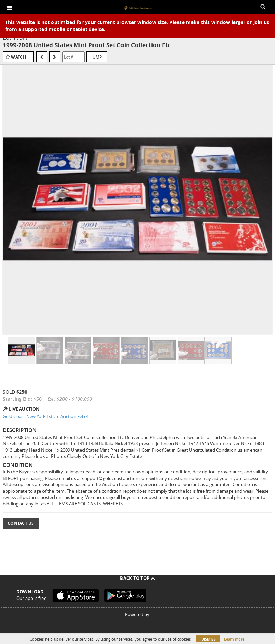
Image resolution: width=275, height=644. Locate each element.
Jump (97, 57)
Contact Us (21, 523)
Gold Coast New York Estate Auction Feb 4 (46, 416)
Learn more (234, 639)
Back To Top (137, 578)
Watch (18, 57)
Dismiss (208, 639)
